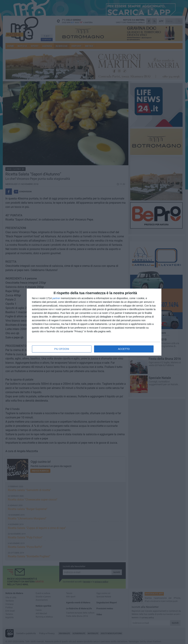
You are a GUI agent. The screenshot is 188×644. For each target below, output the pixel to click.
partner (56, 298)
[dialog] (94, 322)
